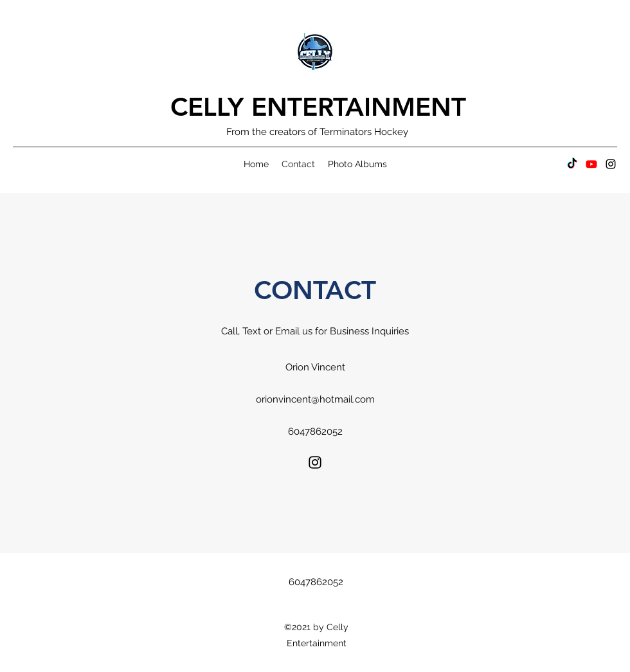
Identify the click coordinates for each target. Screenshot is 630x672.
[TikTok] (572, 164)
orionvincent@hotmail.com (315, 399)
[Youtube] (591, 164)
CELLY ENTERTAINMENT (318, 107)
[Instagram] (611, 164)
